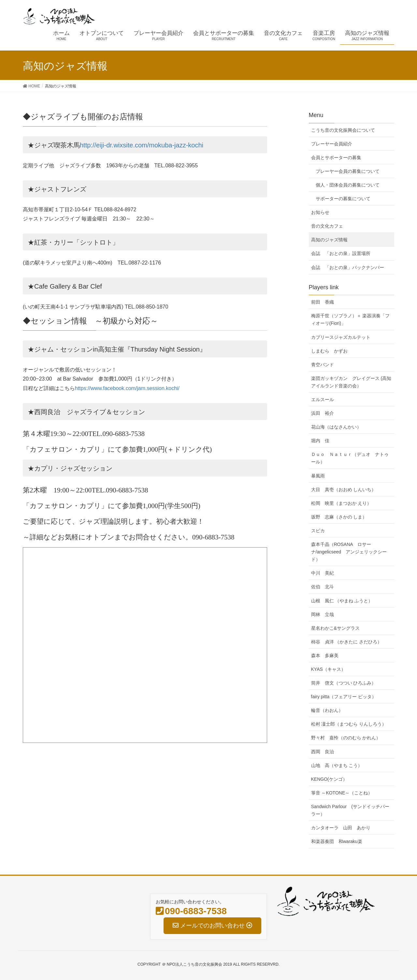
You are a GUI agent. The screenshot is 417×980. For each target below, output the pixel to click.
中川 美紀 (323, 573)
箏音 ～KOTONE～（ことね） (342, 793)
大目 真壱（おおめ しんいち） (344, 490)
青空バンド (323, 365)
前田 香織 (323, 302)
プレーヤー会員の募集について (348, 171)
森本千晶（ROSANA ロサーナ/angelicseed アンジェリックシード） (349, 552)
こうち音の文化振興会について (343, 130)
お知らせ (320, 212)
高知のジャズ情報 (329, 240)
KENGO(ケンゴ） (329, 779)
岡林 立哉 (323, 614)
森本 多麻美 (325, 656)
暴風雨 (318, 476)
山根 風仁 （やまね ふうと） (342, 601)
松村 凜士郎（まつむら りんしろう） (349, 724)
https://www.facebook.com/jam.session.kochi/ (127, 388)
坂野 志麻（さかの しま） (339, 517)
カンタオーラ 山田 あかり (341, 828)
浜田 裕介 (323, 413)
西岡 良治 (323, 752)
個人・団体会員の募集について (348, 185)
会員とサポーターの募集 (336, 158)
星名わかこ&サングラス (335, 628)
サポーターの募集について (343, 199)
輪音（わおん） (327, 710)
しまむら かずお (329, 351)
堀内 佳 (320, 441)
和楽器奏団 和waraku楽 (337, 841)
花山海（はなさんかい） (336, 427)
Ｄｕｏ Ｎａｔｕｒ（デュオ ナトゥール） (350, 458)
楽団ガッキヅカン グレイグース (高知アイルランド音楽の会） (351, 382)
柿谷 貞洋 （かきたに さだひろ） (347, 642)
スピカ (318, 531)
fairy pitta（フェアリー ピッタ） (344, 697)
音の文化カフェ (327, 226)
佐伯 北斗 (323, 587)
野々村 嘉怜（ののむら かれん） (346, 738)
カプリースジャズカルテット (341, 337)
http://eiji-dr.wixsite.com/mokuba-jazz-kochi (142, 145)
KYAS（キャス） (328, 669)
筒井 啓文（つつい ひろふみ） (344, 683)
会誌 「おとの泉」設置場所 (341, 253)
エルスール (323, 400)
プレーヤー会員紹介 (332, 144)
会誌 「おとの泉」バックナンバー (348, 267)
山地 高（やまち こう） (337, 765)
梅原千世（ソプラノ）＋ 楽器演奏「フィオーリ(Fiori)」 (351, 319)
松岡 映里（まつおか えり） (341, 503)
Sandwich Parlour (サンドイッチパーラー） (350, 810)
